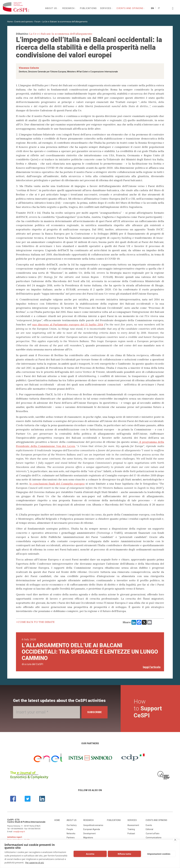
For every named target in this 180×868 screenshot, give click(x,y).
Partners (71, 838)
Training (131, 829)
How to (148, 708)
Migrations (88, 838)
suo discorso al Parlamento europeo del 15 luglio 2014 (68, 324)
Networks (71, 834)
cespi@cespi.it (19, 832)
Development (89, 834)
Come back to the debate (36, 622)
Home (10, 22)
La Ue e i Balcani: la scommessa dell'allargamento (65, 22)
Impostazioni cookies (159, 854)
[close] (175, 840)
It (159, 8)
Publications (88, 8)
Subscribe (94, 712)
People (70, 829)
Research (69, 8)
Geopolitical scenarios (93, 825)
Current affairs (153, 834)
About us (52, 8)
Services (106, 8)
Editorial (149, 829)
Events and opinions (130, 8)
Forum (38, 22)
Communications (154, 838)
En (152, 8)
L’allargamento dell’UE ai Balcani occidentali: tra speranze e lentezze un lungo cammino (90, 652)
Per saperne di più (35, 862)
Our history (72, 825)
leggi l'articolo (152, 667)
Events (149, 825)
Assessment (133, 825)
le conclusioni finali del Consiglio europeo (57, 484)
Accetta (90, 854)
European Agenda (92, 829)
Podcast (131, 834)
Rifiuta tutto (124, 854)
